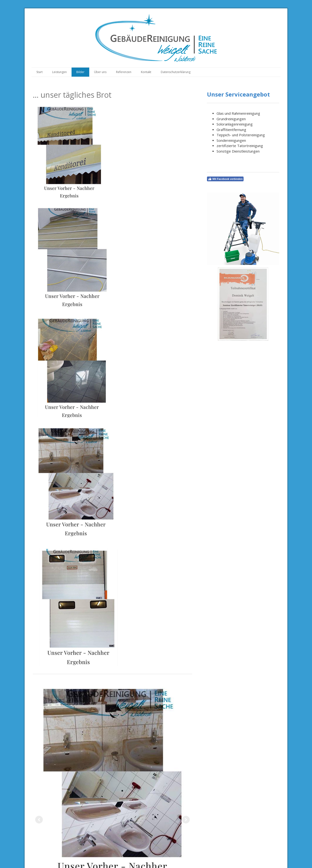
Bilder (80, 72)
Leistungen (59, 72)
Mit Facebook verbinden (225, 179)
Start (39, 72)
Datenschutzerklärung (176, 72)
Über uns (100, 72)
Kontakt (146, 72)
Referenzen (124, 72)
